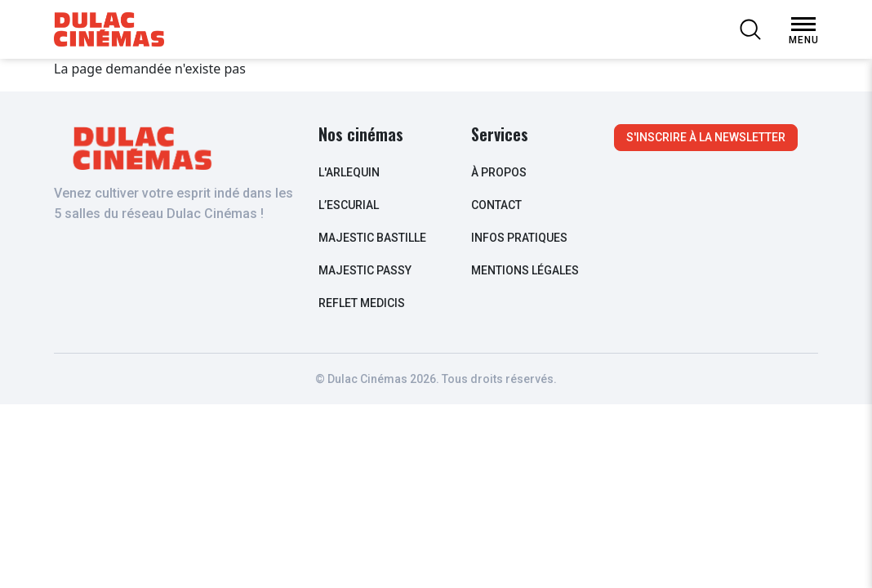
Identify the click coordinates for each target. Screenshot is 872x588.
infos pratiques (519, 238)
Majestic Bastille (372, 238)
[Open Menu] (803, 24)
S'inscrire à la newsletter (706, 137)
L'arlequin (349, 172)
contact (496, 205)
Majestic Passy (365, 270)
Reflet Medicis (362, 303)
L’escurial (349, 205)
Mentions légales (525, 270)
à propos (499, 172)
